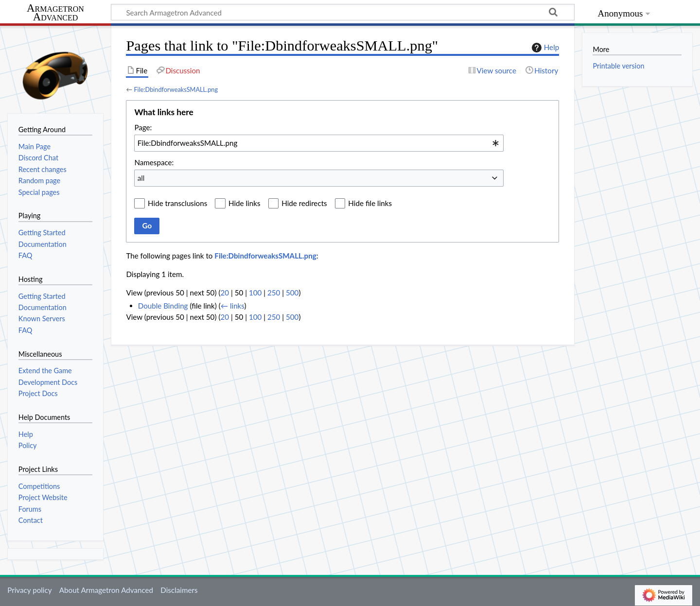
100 (255, 293)
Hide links (245, 203)
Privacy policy (29, 590)
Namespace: (154, 162)
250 (274, 293)
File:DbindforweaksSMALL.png (176, 89)
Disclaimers (179, 590)
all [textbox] (141, 178)
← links (233, 306)
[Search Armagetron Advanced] (343, 12)
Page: (143, 127)
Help (544, 48)
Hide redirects (304, 203)
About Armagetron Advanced (106, 590)
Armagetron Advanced (55, 13)
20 (225, 293)
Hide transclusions (177, 203)
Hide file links (370, 203)
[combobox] (319, 143)
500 (292, 293)
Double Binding (163, 306)
